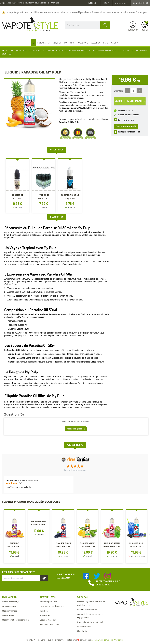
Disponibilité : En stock (129, 115)
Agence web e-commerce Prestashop (107, 640)
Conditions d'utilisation (87, 610)
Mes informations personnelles (16, 620)
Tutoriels (92, 3)
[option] (17, 186)
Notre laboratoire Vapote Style (90, 622)
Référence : (123, 111)
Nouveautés (45, 615)
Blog (106, 3)
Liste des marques (48, 620)
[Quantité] (133, 91)
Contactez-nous (140, 3)
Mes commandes (10, 611)
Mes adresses (8, 615)
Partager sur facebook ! (129, 132)
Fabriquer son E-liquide (50, 624)
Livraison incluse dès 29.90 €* (53, 606)
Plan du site (82, 631)
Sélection (44, 611)
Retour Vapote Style (11, 602)
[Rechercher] (87, 25)
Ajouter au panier (130, 101)
